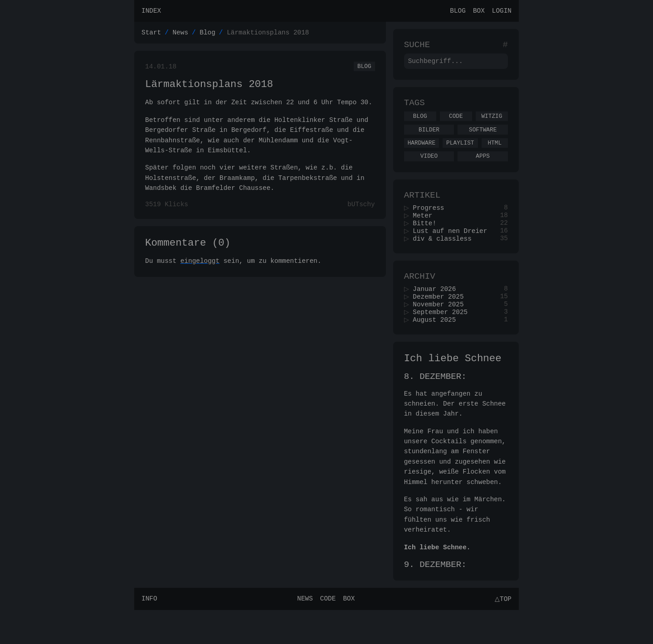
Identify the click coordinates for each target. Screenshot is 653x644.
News (180, 35)
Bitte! (428, 240)
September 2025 (443, 337)
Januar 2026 (437, 311)
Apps (483, 168)
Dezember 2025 (441, 320)
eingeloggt (200, 271)
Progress (431, 223)
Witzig (492, 124)
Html (495, 154)
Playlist (460, 154)
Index (151, 12)
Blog (458, 12)
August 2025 (437, 346)
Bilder (429, 139)
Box (479, 12)
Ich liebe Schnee (453, 386)
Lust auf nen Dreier (453, 249)
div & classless (445, 258)
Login (502, 12)
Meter (426, 232)
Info (149, 632)
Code (456, 124)
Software (483, 139)
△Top (502, 632)
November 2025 (441, 328)
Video (429, 168)
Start (151, 35)
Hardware (422, 154)
